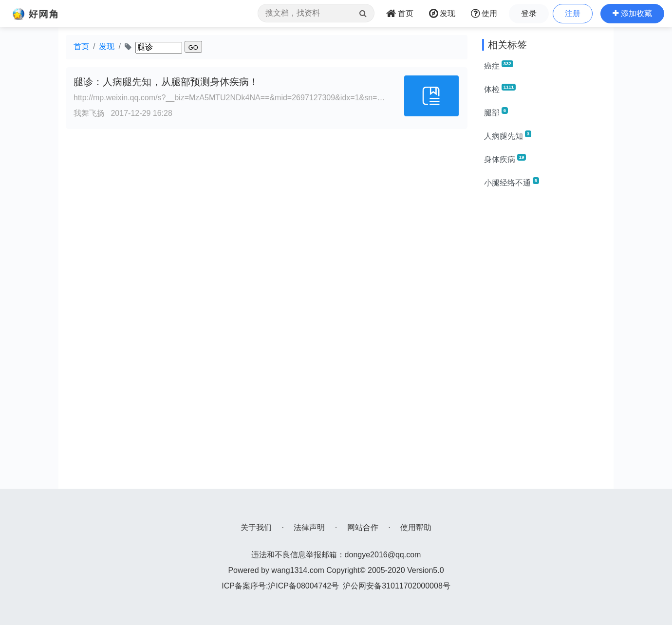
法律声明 (309, 527)
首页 (81, 46)
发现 (107, 46)
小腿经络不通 (512, 182)
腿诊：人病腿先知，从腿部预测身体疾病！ (166, 82)
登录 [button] (529, 13)
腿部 (496, 112)
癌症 (499, 65)
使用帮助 (416, 527)
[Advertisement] (544, 343)
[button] (632, 14)
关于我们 (256, 527)
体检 (500, 89)
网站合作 (363, 527)
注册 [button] (573, 13)
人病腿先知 (508, 135)
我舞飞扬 (89, 113)
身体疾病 (505, 159)
